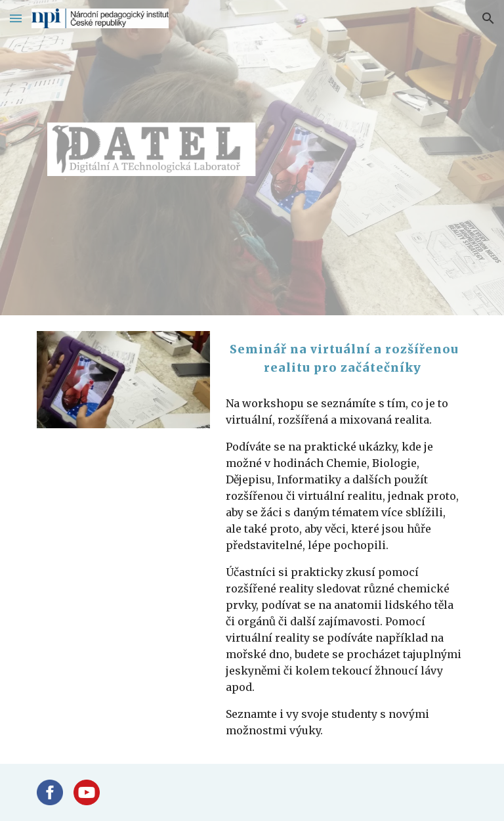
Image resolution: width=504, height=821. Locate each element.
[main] (344, 359)
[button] (16, 18)
